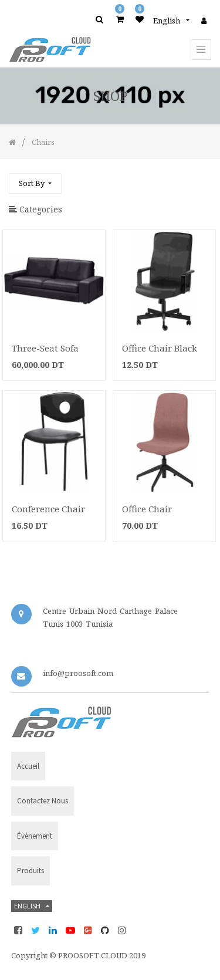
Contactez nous (43, 801)
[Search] (202, 178)
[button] (35, 183)
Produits (31, 871)
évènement (35, 836)
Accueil (28, 766)
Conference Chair (48, 509)
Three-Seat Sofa (45, 348)
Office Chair (147, 509)
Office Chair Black (160, 348)
